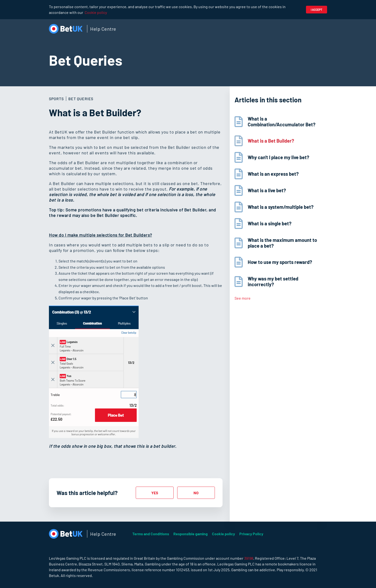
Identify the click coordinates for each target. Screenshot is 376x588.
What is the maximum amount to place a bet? (282, 243)
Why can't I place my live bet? (278, 157)
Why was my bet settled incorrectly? (273, 281)
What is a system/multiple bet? (281, 207)
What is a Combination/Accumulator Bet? (282, 122)
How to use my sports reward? (280, 262)
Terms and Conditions (151, 534)
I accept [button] (317, 10)
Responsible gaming (191, 534)
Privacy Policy (251, 534)
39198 (249, 558)
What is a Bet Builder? (271, 141)
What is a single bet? (270, 223)
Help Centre (103, 29)
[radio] (155, 493)
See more (243, 298)
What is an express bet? (273, 174)
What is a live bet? (267, 190)
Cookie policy (96, 12)
